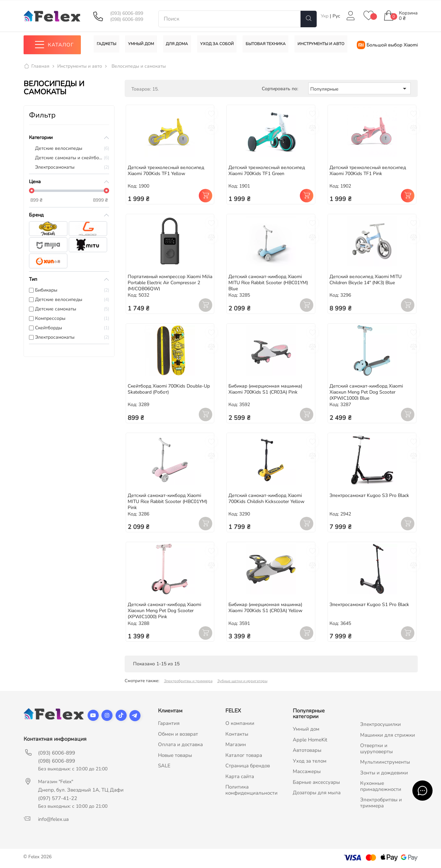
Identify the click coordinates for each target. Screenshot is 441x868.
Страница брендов (248, 766)
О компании (240, 724)
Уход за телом (310, 761)
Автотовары (307, 750)
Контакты (237, 734)
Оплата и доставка (180, 745)
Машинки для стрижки (388, 735)
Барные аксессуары (316, 782)
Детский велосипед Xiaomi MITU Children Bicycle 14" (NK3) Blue (366, 280)
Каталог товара (244, 755)
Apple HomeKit (310, 740)
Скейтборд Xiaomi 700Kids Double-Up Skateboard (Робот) (169, 389)
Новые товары (175, 755)
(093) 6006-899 (127, 13)
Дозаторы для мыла (317, 793)
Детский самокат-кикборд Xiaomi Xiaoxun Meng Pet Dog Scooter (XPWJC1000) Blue (366, 392)
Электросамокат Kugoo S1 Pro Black (369, 605)
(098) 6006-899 (127, 20)
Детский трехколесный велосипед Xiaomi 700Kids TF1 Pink (368, 171)
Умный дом (306, 729)
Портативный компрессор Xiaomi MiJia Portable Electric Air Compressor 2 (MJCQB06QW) (170, 283)
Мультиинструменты (385, 762)
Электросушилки (381, 725)
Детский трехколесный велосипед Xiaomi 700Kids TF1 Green (267, 171)
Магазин (236, 745)
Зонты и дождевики (384, 773)
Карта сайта (240, 776)
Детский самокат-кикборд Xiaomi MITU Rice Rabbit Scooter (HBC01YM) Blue (268, 283)
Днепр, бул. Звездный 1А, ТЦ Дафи (81, 790)
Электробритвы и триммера (188, 681)
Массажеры (307, 772)
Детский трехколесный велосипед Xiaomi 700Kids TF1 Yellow (166, 171)
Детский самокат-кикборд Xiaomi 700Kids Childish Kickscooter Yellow (266, 498)
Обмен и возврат (178, 734)
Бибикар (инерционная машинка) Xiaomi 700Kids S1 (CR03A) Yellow (265, 608)
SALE (164, 766)
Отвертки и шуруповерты (376, 749)
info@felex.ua (53, 820)
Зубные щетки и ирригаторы (242, 681)
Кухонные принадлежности (381, 787)
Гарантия (169, 724)
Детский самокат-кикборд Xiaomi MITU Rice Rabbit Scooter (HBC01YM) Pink (167, 502)
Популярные (359, 89)
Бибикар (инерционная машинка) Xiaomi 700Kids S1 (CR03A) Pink (265, 389)
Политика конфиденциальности (251, 790)
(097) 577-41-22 (58, 799)
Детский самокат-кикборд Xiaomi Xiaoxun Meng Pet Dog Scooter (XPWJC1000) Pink (164, 611)
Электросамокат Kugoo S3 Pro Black (369, 495)
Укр (325, 16)
